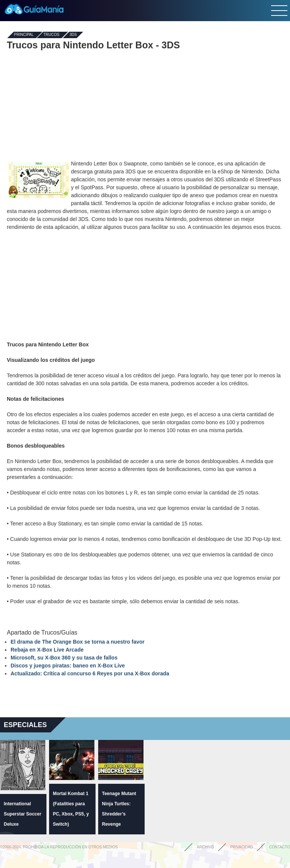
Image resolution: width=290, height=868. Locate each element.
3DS (73, 35)
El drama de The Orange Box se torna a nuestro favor (78, 642)
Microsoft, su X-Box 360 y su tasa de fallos (64, 658)
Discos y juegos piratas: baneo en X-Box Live (68, 666)
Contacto (280, 847)
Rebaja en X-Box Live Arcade (47, 650)
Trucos (51, 35)
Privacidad (242, 847)
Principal (24, 35)
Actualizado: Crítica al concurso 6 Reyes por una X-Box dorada (90, 673)
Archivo (205, 847)
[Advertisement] (145, 105)
